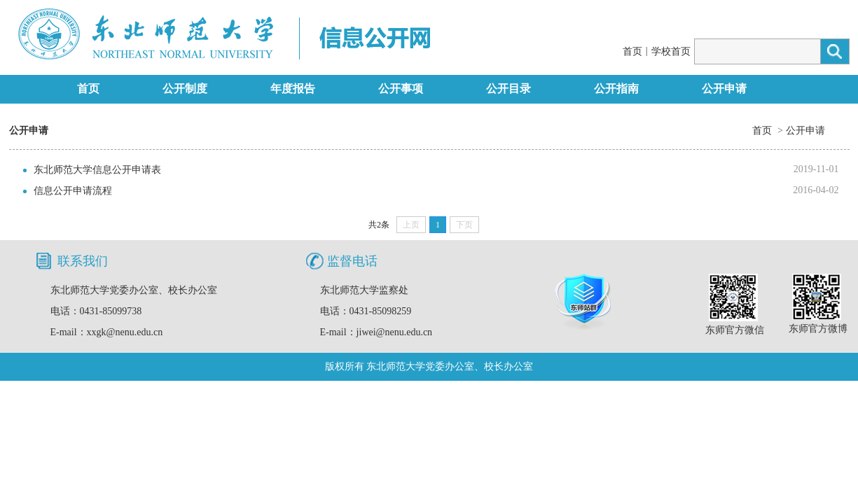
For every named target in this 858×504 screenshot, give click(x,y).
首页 (632, 51)
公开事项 (401, 89)
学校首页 (671, 51)
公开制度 (185, 89)
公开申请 (724, 89)
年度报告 (293, 89)
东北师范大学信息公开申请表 (97, 170)
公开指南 (616, 89)
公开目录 (508, 89)
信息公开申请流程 (73, 191)
